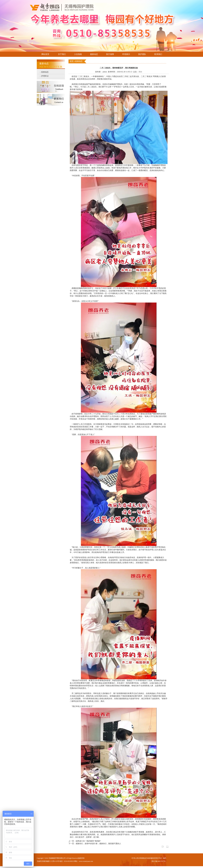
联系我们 (158, 54)
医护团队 (142, 54)
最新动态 (94, 54)
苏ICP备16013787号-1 (159, 861)
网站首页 (45, 54)
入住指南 (78, 54)
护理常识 (45, 76)
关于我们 (62, 54)
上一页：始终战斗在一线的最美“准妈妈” (85, 841)
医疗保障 (110, 54)
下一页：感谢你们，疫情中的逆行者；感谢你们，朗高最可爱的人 (95, 844)
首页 (72, 61)
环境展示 (126, 54)
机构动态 (45, 72)
